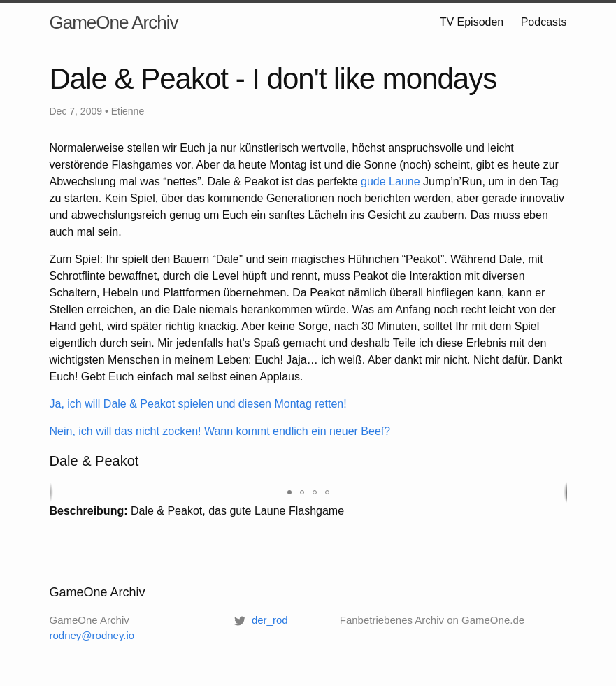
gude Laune (391, 181)
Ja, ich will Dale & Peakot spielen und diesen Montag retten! (198, 404)
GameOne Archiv (114, 22)
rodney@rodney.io (92, 635)
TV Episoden (472, 22)
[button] (289, 492)
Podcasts (544, 22)
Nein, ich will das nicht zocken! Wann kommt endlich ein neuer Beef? (220, 431)
